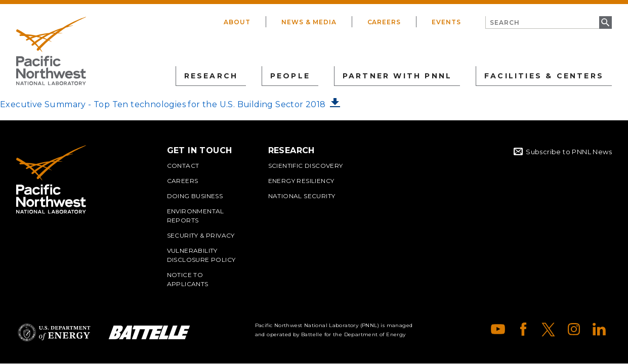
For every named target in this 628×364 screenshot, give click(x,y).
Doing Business (195, 196)
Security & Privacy (201, 235)
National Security (302, 196)
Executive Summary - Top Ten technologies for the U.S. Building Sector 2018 (163, 104)
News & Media (309, 22)
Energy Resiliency (301, 181)
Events (446, 22)
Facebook (523, 329)
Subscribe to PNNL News (569, 152)
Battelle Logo (149, 332)
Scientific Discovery (306, 166)
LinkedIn (599, 329)
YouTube (498, 329)
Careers (384, 22)
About (237, 22)
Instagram (574, 329)
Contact (183, 166)
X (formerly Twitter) (549, 329)
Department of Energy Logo (54, 332)
